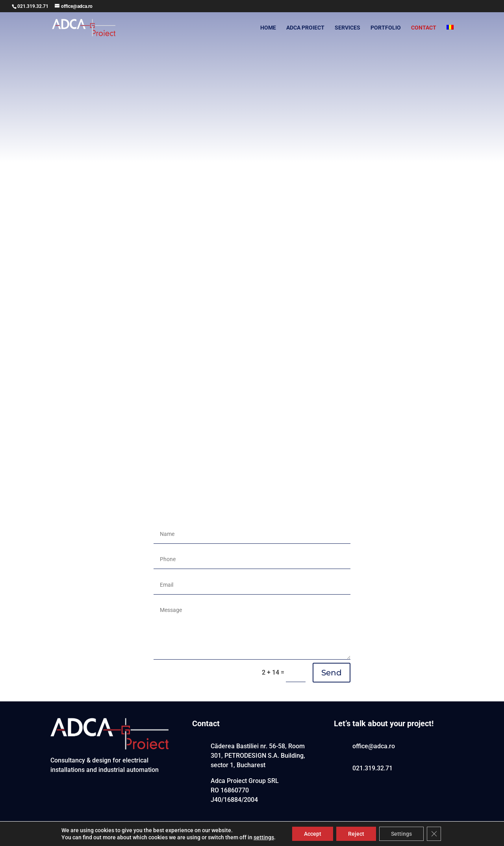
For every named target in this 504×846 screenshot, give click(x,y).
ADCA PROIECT (305, 28)
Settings (401, 834)
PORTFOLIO (386, 28)
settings (264, 837)
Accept (313, 834)
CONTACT (424, 28)
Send (332, 673)
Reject (356, 834)
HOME (268, 28)
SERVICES (347, 28)
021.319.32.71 (33, 6)
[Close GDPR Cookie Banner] (434, 834)
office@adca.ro (374, 746)
